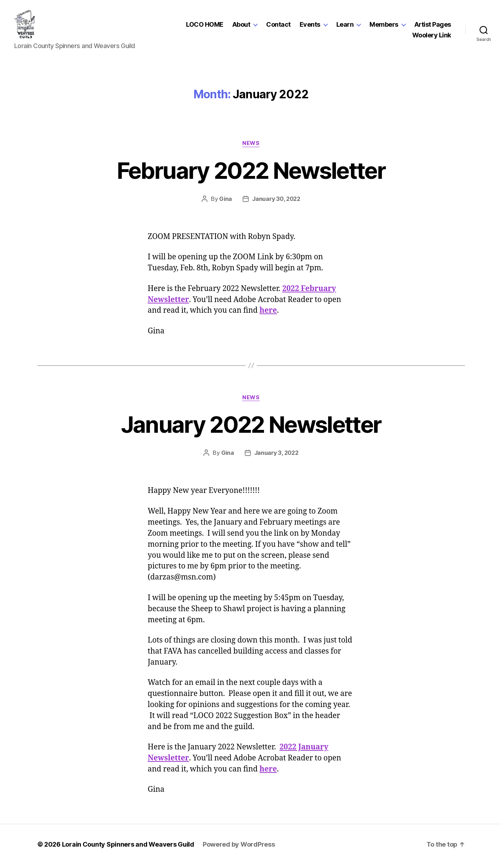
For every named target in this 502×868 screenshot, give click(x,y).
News (251, 147)
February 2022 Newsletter (251, 174)
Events (310, 26)
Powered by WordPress (239, 848)
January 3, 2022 (276, 456)
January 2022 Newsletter (251, 428)
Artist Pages (433, 26)
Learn (345, 26)
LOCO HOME (205, 26)
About (241, 26)
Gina (226, 202)
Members (384, 26)
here (268, 314)
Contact (278, 26)
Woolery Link (432, 37)
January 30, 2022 (276, 202)
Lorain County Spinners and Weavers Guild (128, 848)
